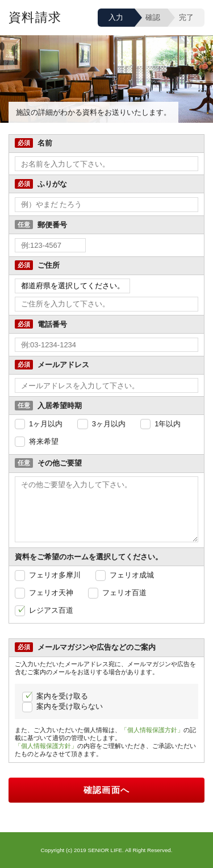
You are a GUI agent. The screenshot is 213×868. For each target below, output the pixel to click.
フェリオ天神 (51, 593)
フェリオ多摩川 (55, 575)
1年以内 (168, 424)
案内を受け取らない (70, 706)
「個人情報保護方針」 (152, 730)
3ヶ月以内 (109, 424)
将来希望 (44, 441)
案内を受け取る (62, 696)
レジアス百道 (51, 610)
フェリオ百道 (124, 593)
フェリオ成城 (132, 575)
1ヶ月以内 (46, 424)
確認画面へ (107, 790)
